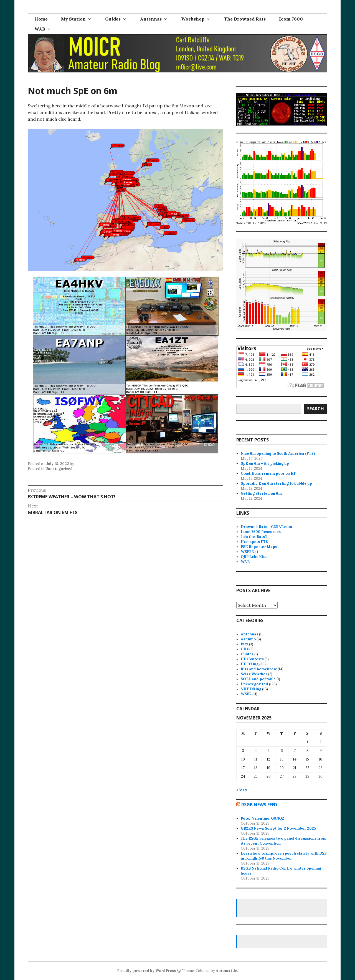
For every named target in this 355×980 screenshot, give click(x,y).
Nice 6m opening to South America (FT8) (278, 454)
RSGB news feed (259, 805)
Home (41, 19)
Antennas (151, 19)
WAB (40, 29)
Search (315, 409)
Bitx (244, 644)
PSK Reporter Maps (259, 547)
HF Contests (252, 659)
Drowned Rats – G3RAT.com (266, 527)
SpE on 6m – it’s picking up (265, 464)
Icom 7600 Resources (261, 532)
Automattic (226, 971)
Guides (113, 19)
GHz (245, 649)
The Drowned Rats (245, 19)
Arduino (248, 639)
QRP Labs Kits (254, 557)
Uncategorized (59, 469)
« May (242, 790)
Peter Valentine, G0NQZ (263, 818)
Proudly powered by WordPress (146, 971)
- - (77, 464)
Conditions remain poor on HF (268, 473)
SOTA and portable (258, 679)
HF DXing (250, 664)
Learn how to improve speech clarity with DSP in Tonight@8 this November (284, 856)
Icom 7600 (291, 19)
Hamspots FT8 (254, 542)
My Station (73, 19)
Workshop (193, 19)
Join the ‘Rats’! (254, 537)
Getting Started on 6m (261, 493)
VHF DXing (251, 689)
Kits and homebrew (259, 669)
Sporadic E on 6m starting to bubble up (276, 483)
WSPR (246, 694)
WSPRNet (249, 552)
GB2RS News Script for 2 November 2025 (278, 828)
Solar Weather (254, 674)
